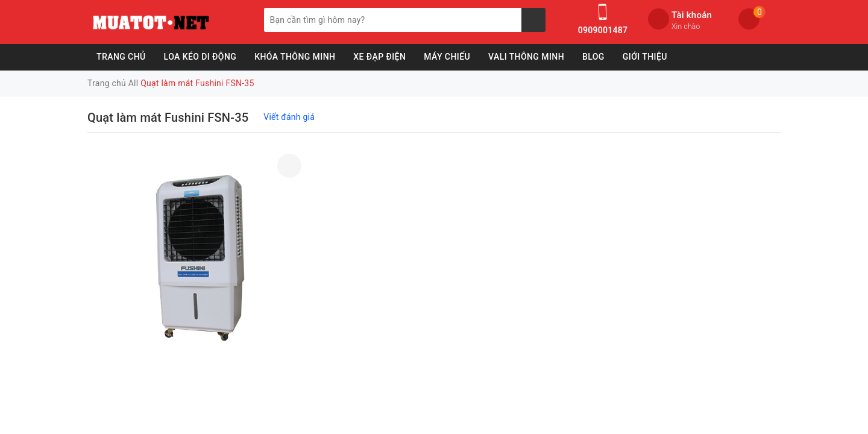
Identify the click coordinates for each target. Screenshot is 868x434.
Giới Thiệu (645, 57)
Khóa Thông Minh (295, 57)
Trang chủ (121, 57)
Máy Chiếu (447, 57)
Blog (593, 57)
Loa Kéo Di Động (200, 57)
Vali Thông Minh (526, 57)
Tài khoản (692, 15)
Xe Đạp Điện (379, 57)
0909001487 (603, 30)
